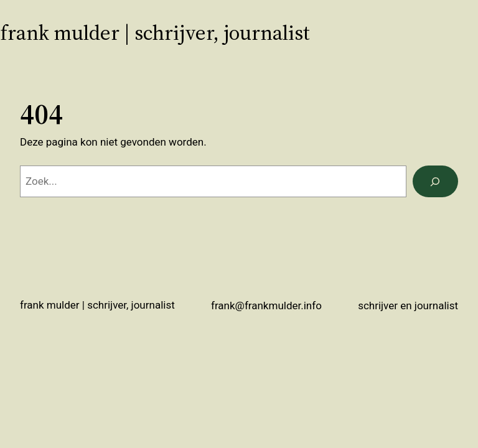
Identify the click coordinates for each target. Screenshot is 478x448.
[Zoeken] (435, 181)
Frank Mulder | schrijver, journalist (155, 32)
